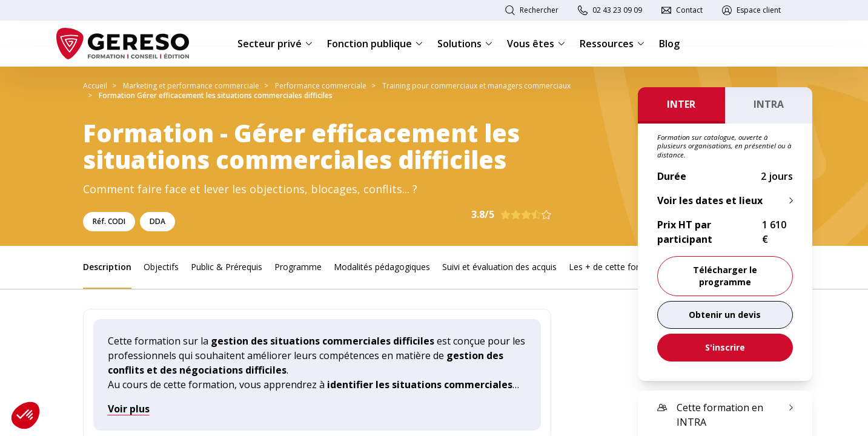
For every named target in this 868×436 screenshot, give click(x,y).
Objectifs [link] (161, 267)
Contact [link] (689, 10)
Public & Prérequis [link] (227, 267)
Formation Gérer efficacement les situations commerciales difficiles (216, 95)
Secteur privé (275, 44)
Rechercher (539, 10)
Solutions (465, 44)
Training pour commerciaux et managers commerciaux (476, 86)
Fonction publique (375, 44)
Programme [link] (298, 267)
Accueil (95, 86)
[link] (725, 315)
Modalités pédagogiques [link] (382, 267)
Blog (669, 44)
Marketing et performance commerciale (191, 86)
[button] (25, 415)
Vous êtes (536, 44)
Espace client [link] (759, 10)
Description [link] (107, 267)
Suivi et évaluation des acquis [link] (499, 267)
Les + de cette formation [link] (618, 267)
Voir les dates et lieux (710, 200)
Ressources (612, 44)
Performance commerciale (321, 86)
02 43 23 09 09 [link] (617, 10)
